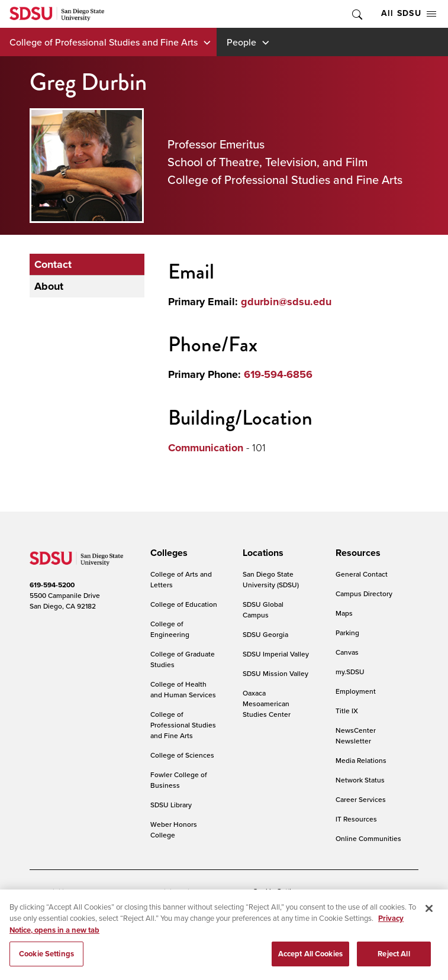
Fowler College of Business (179, 780)
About (49, 286)
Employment (356, 691)
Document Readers (115, 892)
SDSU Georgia (265, 634)
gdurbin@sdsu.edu (286, 302)
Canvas (347, 652)
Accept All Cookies (310, 960)
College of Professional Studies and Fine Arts (104, 42)
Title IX (347, 711)
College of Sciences (182, 755)
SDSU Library (171, 805)
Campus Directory (364, 594)
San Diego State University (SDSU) (271, 579)
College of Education (184, 604)
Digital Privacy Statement (199, 892)
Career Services (361, 799)
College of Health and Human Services (183, 689)
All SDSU (409, 13)
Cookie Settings (278, 892)
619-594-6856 (278, 374)
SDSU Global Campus (263, 609)
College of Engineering (170, 629)
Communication (206, 448)
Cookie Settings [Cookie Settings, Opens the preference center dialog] (46, 960)
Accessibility (50, 892)
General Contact (362, 574)
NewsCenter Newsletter (356, 735)
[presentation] (167, 553)
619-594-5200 (52, 585)
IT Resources (356, 819)
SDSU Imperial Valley (276, 654)
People (241, 42)
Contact (53, 264)
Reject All (394, 960)
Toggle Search (356, 14)
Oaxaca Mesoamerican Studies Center (267, 704)
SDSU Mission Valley (275, 673)
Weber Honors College (174, 829)
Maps (344, 613)
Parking (347, 633)
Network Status (360, 780)
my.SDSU (350, 672)
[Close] (429, 914)
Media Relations (361, 760)
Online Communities (368, 838)
